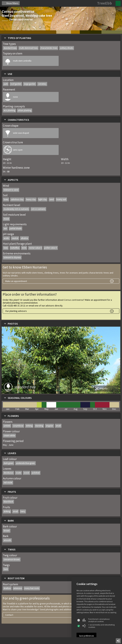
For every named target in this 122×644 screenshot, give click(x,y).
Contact (9, 615)
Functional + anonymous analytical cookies (96, 620)
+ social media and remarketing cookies (98, 626)
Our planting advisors (16, 311)
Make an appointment (16, 281)
